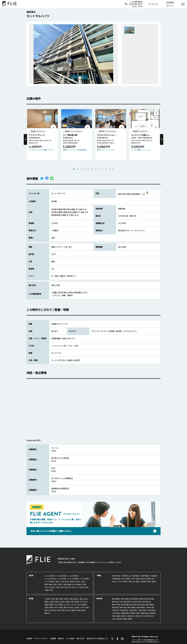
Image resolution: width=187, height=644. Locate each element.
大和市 (114, 619)
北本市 (47, 587)
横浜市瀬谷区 (150, 605)
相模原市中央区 (135, 613)
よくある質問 (70, 639)
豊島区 (77, 602)
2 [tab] (77, 169)
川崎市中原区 (124, 610)
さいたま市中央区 (50, 579)
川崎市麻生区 (116, 613)
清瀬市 (74, 610)
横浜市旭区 (134, 605)
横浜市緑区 (142, 605)
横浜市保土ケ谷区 (118, 602)
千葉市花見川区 (126, 576)
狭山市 (78, 582)
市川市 (123, 579)
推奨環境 (53, 639)
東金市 (143, 579)
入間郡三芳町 (49, 590)
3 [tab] (81, 169)
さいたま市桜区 (61, 579)
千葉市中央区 (116, 576)
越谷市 (51, 584)
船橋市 (128, 579)
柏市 (153, 579)
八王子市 (73, 605)
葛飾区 (61, 605)
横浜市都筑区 (141, 607)
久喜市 (84, 584)
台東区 (71, 599)
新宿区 (61, 599)
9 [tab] (102, 169)
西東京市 (47, 613)
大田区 (51, 602)
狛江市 (69, 610)
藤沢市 (124, 616)
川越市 (57, 582)
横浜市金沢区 (137, 602)
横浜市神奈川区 (126, 599)
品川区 (86, 599)
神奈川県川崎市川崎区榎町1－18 (134, 194)
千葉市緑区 (154, 576)
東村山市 (47, 610)
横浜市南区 (151, 599)
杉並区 (72, 602)
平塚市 (114, 616)
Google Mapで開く (34, 440)
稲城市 (84, 610)
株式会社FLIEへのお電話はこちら (97, 639)
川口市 (62, 582)
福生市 (64, 610)
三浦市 (146, 616)
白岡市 (86, 587)
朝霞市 (70, 584)
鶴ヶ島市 (68, 587)
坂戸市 (63, 587)
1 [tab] (74, 169)
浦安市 (138, 582)
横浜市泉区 (123, 607)
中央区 (53, 599)
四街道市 (143, 582)
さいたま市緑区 (49, 582)
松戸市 (133, 579)
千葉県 (99, 576)
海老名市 (120, 619)
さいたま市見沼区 (73, 576)
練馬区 (51, 605)
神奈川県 (99, 599)
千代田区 (47, 599)
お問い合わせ (80, 639)
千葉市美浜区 (116, 579)
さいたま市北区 (49, 576)
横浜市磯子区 (128, 602)
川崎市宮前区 (151, 610)
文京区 (66, 599)
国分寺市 (54, 610)
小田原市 (129, 616)
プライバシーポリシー (41, 639)
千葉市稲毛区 (136, 576)
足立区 (56, 605)
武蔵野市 (84, 605)
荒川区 (86, 602)
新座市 (79, 584)
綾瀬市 (130, 619)
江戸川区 (67, 605)
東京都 (31, 599)
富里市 (154, 582)
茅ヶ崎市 (136, 616)
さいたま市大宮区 (61, 576)
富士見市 (52, 587)
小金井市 (77, 607)
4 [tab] (85, 169)
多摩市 (79, 610)
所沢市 (67, 582)
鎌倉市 (119, 616)
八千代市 (120, 582)
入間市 (65, 584)
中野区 (68, 602)
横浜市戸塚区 (116, 605)
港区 (57, 599)
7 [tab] (95, 169)
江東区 (81, 599)
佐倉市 (138, 579)
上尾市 (83, 582)
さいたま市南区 (84, 579)
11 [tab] (110, 169)
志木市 (74, 584)
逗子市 (141, 616)
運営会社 (61, 639)
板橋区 (47, 605)
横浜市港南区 (125, 605)
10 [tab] (106, 169)
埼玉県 (31, 576)
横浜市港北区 (147, 602)
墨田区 (76, 599)
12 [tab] (113, 169)
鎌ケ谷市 (132, 582)
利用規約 (29, 639)
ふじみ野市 (80, 587)
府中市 (56, 607)
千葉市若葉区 (145, 576)
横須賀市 (153, 613)
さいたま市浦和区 (73, 579)
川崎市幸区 (115, 610)
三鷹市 (47, 607)
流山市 (114, 582)
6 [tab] (92, 169)
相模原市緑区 (125, 613)
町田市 (71, 607)
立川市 (79, 605)
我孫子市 (126, 582)
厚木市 (151, 616)
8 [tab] (99, 169)
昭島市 (61, 607)
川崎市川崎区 (150, 607)
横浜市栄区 (115, 607)
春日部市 (73, 582)
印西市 (149, 582)
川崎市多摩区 (142, 610)
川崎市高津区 (133, 610)
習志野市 (148, 579)
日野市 (87, 607)
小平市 (82, 607)
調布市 (66, 607)
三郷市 (58, 587)
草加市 (47, 584)
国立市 (59, 610)
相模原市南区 (145, 613)
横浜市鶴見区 (116, 599)
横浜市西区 (135, 599)
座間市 (125, 619)
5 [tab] (88, 169)
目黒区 (47, 602)
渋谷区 (63, 602)
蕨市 (56, 584)
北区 (81, 602)
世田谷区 (57, 602)
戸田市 (60, 584)
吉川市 (74, 587)
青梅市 (51, 607)
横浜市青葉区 (132, 607)
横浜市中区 (143, 599)
